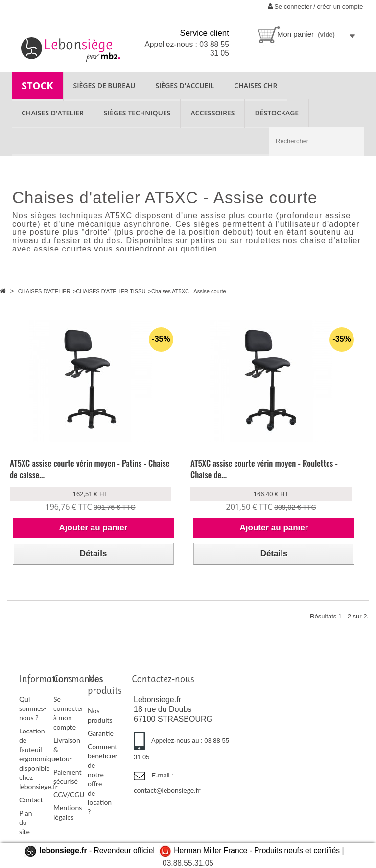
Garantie (101, 733)
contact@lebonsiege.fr (167, 790)
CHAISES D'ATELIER (53, 113)
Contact (31, 800)
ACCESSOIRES (212, 113)
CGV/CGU (69, 794)
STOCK (37, 85)
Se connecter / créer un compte (316, 7)
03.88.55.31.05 (188, 863)
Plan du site (25, 822)
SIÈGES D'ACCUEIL (185, 85)
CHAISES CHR (256, 85)
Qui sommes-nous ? (33, 708)
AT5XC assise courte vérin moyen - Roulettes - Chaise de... (264, 469)
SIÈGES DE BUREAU (105, 85)
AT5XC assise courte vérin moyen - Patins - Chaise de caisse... (90, 469)
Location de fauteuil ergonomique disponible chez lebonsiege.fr (39, 759)
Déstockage (277, 113)
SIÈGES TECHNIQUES (137, 113)
